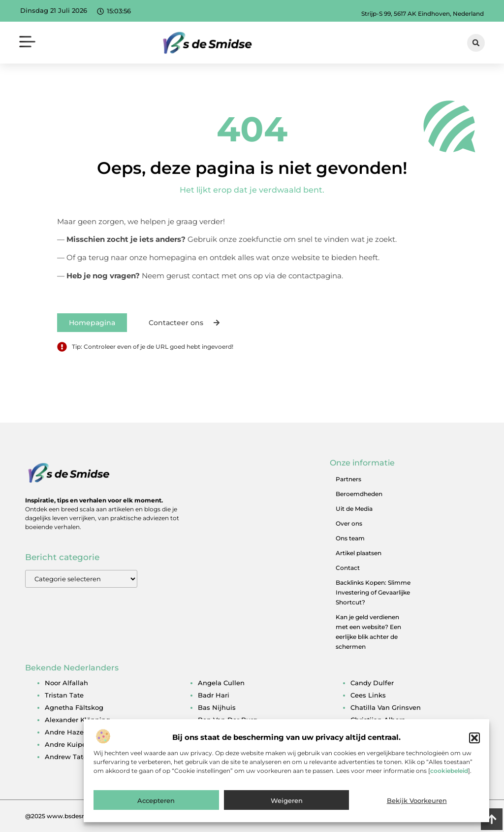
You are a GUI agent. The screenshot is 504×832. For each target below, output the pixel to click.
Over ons (349, 523)
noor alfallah (66, 683)
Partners (348, 479)
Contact (348, 568)
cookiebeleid (449, 783)
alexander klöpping (78, 720)
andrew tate (66, 757)
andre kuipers (68, 744)
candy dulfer (372, 683)
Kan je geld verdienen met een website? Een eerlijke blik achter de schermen (368, 632)
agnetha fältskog (74, 707)
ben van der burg (228, 720)
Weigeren (287, 812)
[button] (474, 750)
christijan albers (378, 720)
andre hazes (66, 732)
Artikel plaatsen (359, 553)
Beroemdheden (359, 494)
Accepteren (156, 812)
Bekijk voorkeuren (417, 812)
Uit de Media (354, 509)
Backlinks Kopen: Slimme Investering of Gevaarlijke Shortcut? (373, 592)
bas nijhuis (217, 707)
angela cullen (221, 683)
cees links (368, 695)
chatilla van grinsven (386, 707)
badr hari (214, 695)
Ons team (350, 538)
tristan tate (64, 695)
